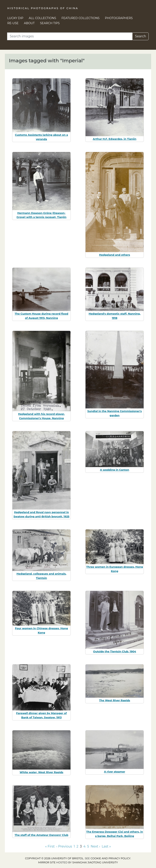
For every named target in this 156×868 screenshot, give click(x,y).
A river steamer (115, 772)
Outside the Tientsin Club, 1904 (114, 651)
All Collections (43, 18)
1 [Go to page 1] (74, 846)
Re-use (13, 23)
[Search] (70, 36)
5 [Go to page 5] (88, 846)
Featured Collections (81, 18)
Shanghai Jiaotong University (95, 862)
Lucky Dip (15, 18)
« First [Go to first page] (50, 846)
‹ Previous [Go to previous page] (64, 846)
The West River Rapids (115, 700)
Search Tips (50, 23)
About (29, 23)
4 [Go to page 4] (85, 846)
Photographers (119, 18)
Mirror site (47, 862)
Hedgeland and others (115, 255)
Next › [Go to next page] (95, 846)
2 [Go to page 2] (77, 846)
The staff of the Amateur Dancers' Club (41, 835)
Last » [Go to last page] (106, 846)
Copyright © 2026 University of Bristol (54, 858)
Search (140, 36)
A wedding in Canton (114, 470)
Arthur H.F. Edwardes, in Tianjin (115, 139)
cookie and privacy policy (110, 858)
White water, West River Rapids (41, 772)
